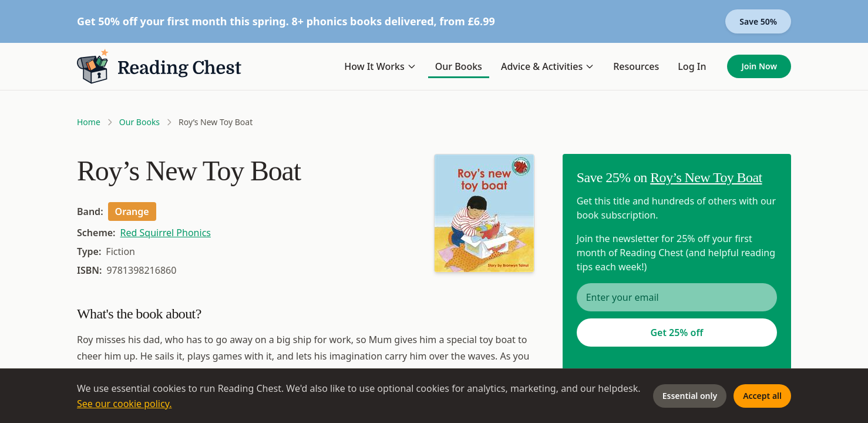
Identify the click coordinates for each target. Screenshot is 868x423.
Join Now (759, 66)
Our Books (459, 66)
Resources (636, 66)
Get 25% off (677, 333)
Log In (692, 66)
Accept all (762, 396)
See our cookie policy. (125, 404)
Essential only (690, 396)
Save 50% (758, 21)
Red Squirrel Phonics (166, 233)
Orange (132, 211)
